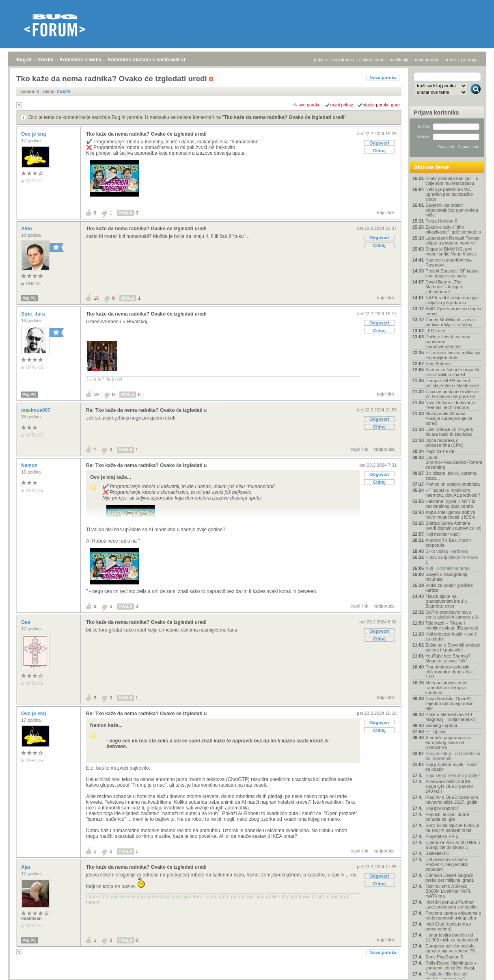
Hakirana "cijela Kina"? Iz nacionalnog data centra (450, 504)
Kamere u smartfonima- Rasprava (449, 262)
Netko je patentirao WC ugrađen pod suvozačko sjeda (449, 194)
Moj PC (29, 298)
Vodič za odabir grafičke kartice (449, 588)
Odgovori (379, 143)
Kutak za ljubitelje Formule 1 (452, 560)
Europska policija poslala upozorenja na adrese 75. (451, 948)
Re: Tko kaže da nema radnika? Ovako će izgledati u (146, 410)
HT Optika (435, 731)
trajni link (386, 212)
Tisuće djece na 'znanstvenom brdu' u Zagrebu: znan (447, 601)
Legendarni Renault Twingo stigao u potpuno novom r (453, 240)
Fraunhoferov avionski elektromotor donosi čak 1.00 (449, 672)
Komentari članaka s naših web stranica (154, 60)
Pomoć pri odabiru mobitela (453, 484)
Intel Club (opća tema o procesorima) (449, 926)
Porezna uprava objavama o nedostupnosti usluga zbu (453, 915)
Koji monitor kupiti (443, 534)
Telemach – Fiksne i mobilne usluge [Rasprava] (452, 625)
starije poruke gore (381, 105)
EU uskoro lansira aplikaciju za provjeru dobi (453, 355)
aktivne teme (372, 60)
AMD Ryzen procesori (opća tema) (453, 311)
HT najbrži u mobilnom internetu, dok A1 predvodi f (453, 493)
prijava (320, 60)
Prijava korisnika (436, 112)
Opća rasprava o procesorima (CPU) (444, 443)
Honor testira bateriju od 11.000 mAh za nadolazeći (452, 937)
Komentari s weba (81, 60)
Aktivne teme (431, 167)
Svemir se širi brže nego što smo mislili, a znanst (453, 372)
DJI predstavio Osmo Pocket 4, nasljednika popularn (447, 864)
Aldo (27, 229)
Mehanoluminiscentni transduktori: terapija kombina (446, 688)
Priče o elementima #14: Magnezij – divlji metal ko (450, 717)
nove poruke (427, 60)
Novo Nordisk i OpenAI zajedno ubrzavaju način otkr (450, 703)
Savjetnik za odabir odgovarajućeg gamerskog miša (452, 210)
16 (96, 298)
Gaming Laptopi (441, 725)
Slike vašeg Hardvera (447, 551)
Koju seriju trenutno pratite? (453, 775)
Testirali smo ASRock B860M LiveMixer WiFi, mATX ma (448, 891)
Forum (46, 60)
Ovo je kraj (34, 134)
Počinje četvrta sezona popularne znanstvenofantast (448, 342)
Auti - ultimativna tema (448, 568)
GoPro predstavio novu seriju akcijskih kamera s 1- (452, 614)
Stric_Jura (34, 314)
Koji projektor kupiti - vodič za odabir (451, 767)
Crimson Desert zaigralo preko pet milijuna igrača (450, 878)
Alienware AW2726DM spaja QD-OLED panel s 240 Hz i (449, 786)
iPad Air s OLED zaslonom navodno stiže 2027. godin (452, 800)
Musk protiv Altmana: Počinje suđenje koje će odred (449, 418)
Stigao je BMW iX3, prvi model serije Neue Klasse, (451, 251)
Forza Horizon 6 (441, 221)
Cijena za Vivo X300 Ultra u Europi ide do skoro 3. (453, 845)
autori (451, 60)
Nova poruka (383, 78)
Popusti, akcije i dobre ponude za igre (447, 817)
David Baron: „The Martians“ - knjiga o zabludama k (444, 287)
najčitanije (400, 60)
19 (96, 394)
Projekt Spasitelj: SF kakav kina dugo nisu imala (452, 273)
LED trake (435, 331)
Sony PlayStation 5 (444, 957)
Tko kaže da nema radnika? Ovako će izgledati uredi (284, 117)
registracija (343, 60)
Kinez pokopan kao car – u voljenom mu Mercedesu (452, 181)
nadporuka (384, 449)
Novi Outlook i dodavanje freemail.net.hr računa (450, 405)
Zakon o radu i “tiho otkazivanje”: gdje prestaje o (453, 229)
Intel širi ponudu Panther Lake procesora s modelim (452, 904)
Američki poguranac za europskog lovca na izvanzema (448, 742)
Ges (26, 622)
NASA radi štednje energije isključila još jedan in (452, 300)
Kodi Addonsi (438, 363)
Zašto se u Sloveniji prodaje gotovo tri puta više (453, 647)
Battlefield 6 (437, 853)
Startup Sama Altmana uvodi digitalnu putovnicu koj (453, 526)
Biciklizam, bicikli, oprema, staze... (451, 476)
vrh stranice (472, 968)
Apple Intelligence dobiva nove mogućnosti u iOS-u (451, 515)
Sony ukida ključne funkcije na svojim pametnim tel (452, 828)
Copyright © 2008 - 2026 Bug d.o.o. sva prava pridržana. (247, 978)
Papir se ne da (440, 451)
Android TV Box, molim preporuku (448, 543)
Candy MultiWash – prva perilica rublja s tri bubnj (450, 322)
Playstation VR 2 (442, 836)
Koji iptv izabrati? (442, 808)
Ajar (27, 867)
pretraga (469, 60)
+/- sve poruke (306, 105)
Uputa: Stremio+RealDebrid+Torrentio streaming (453, 462)
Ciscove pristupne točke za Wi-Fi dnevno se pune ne (452, 394)
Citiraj (379, 151)
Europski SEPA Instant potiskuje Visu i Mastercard (452, 383)
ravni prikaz (342, 105)
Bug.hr (24, 60)
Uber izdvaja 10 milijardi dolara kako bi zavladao (449, 432)
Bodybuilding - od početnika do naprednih (453, 756)
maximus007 (36, 410)
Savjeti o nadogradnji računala (446, 577)
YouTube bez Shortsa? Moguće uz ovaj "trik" (448, 658)
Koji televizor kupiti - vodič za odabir (451, 636)
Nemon (30, 465)
